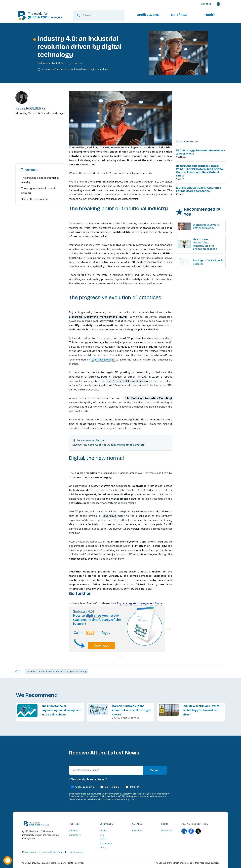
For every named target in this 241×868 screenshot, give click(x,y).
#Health (180, 194)
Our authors (75, 835)
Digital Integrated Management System (141, 603)
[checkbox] (120, 787)
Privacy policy (29, 852)
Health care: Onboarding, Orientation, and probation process (205, 244)
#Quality (180, 179)
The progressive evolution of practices (38, 191)
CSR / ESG (137, 831)
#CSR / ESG (133, 718)
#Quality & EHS (120, 718)
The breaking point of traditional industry (40, 180)
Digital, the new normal (35, 199)
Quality (103, 831)
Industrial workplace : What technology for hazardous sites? (201, 710)
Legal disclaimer (76, 852)
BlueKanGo (110, 516)
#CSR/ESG (181, 157)
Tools (103, 848)
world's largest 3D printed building (127, 381)
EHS (102, 835)
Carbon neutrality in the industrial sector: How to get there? (132, 710)
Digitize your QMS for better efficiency (207, 226)
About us (73, 831)
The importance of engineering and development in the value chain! (62, 710)
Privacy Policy (110, 797)
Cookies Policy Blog (52, 852)
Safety (103, 839)
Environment (106, 844)
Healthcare (167, 831)
